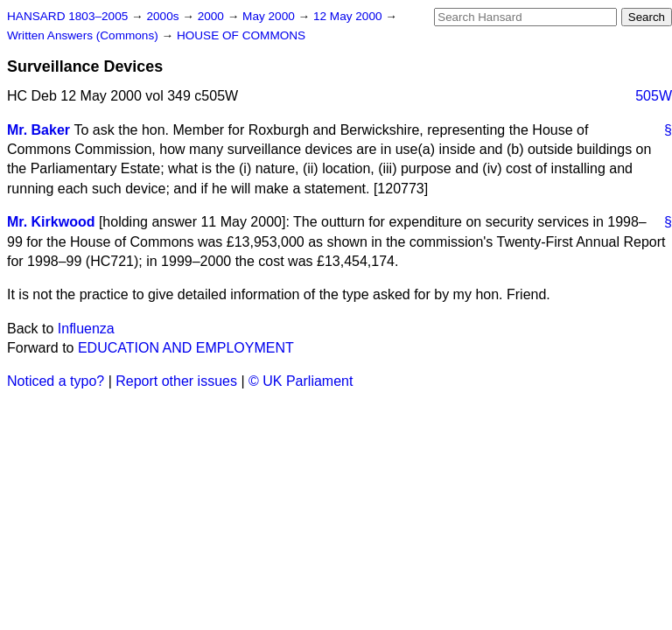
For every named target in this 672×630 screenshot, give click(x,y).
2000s (164, 16)
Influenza (86, 329)
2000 (213, 16)
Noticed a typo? (56, 381)
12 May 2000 (349, 16)
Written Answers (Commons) (84, 35)
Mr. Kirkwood (51, 222)
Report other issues (176, 381)
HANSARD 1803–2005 (67, 16)
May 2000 (270, 16)
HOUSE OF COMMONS (241, 35)
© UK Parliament (301, 381)
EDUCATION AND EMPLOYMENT (186, 348)
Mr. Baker (38, 130)
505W (654, 96)
